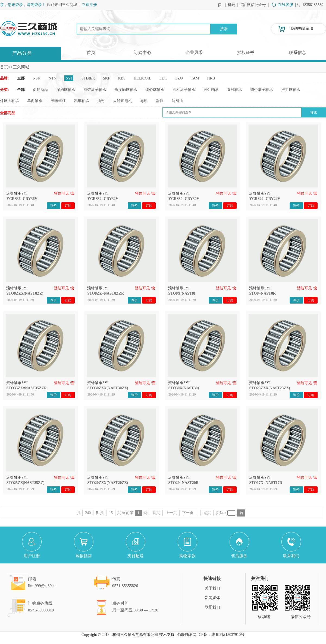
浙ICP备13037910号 (228, 635)
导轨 (144, 101)
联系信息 (297, 52)
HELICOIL (142, 78)
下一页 (188, 513)
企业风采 (194, 52)
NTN (53, 78)
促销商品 (40, 90)
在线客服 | (287, 5)
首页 (91, 52)
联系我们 (212, 607)
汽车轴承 (81, 101)
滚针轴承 (211, 90)
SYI (69, 78)
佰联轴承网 (187, 635)
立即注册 (89, 5)
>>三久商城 (19, 67)
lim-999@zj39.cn (42, 586)
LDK (163, 78)
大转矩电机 (123, 101)
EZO (179, 78)
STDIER (88, 78)
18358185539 (313, 5)
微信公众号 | (258, 5)
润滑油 (177, 101)
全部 (21, 78)
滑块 (160, 101)
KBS (122, 78)
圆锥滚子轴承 (95, 90)
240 (88, 513)
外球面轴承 (10, 101)
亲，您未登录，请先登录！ (23, 5)
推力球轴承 (291, 90)
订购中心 (143, 52)
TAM (195, 78)
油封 (101, 101)
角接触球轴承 (126, 90)
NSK (37, 78)
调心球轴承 (155, 90)
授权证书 (246, 52)
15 (111, 513)
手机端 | (231, 5)
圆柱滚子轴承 (184, 90)
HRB (211, 78)
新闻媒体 (212, 598)
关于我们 (212, 588)
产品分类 (22, 53)
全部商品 (8, 113)
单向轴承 (35, 101)
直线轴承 (234, 90)
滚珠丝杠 (58, 101)
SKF (106, 78)
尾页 (207, 513)
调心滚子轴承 (262, 90)
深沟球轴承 (66, 90)
